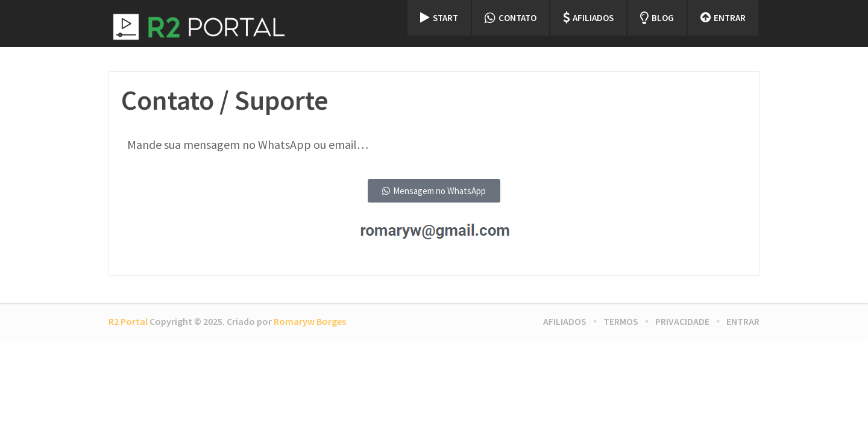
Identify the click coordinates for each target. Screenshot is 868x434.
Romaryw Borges (310, 321)
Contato (511, 18)
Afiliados (588, 18)
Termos (621, 321)
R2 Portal (128, 321)
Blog (657, 18)
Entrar (723, 18)
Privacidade (682, 321)
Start (439, 18)
